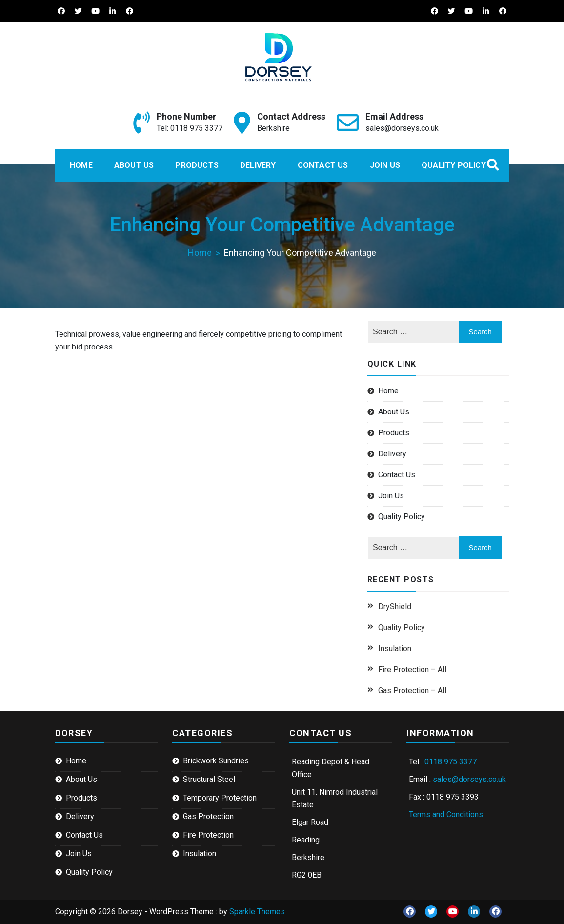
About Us (134, 165)
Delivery (258, 165)
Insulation (395, 648)
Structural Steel (209, 779)
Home (81, 165)
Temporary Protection (220, 798)
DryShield (395, 606)
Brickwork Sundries (216, 761)
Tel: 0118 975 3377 (190, 128)
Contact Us (323, 165)
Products (197, 165)
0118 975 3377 (451, 762)
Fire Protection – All (412, 669)
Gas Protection (208, 816)
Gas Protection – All (412, 690)
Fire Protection (208, 835)
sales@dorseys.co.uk (402, 128)
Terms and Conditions (446, 814)
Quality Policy (454, 165)
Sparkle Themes (257, 912)
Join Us (385, 165)
